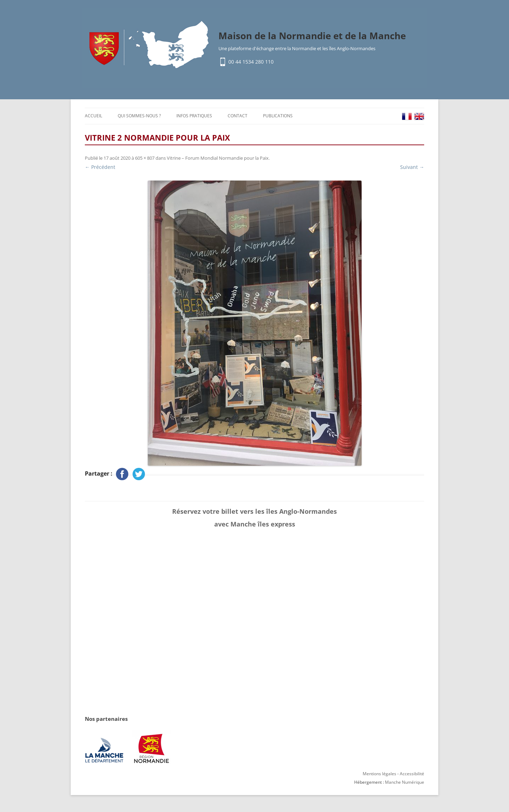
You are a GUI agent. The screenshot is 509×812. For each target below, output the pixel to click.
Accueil (93, 116)
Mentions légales (379, 774)
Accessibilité (412, 774)
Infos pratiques (194, 116)
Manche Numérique (405, 782)
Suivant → (412, 167)
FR (407, 116)
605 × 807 (145, 158)
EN (419, 116)
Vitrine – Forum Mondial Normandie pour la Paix (218, 158)
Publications (278, 116)
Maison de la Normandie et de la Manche (312, 36)
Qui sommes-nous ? (139, 116)
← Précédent (100, 167)
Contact (238, 116)
